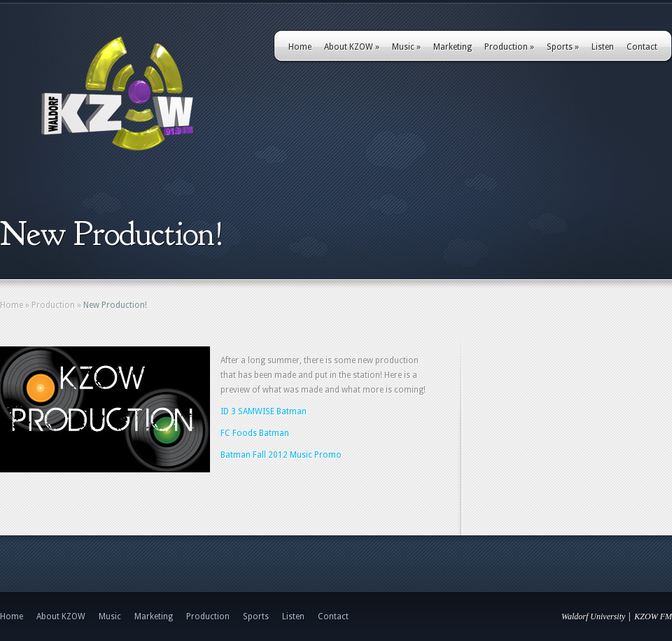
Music (406, 47)
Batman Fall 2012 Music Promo (281, 455)
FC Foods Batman (255, 433)
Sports (563, 47)
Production (509, 47)
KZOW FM (653, 617)
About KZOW (352, 47)
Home (300, 47)
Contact (642, 47)
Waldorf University (593, 617)
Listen (603, 47)
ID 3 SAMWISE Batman (264, 411)
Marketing (453, 47)
